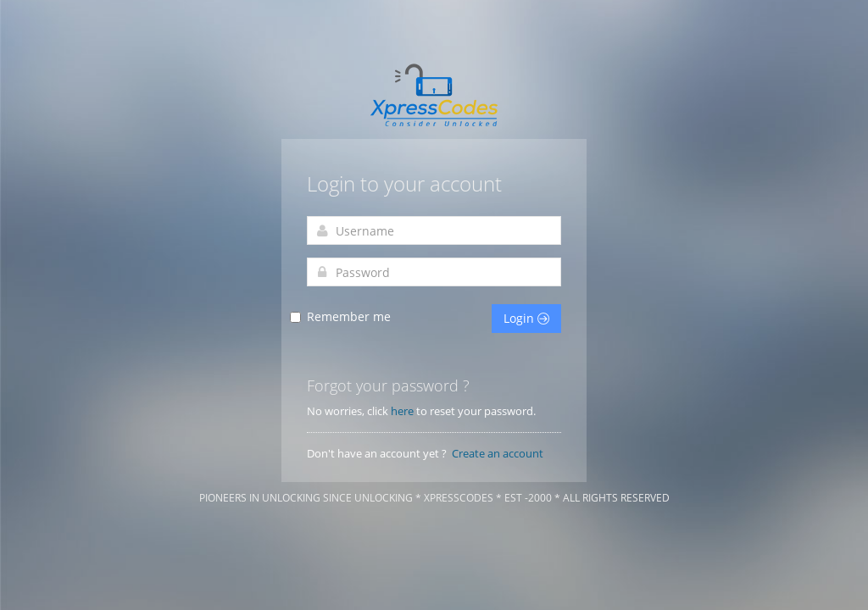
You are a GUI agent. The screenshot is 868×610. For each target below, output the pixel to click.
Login (526, 318)
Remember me (349, 317)
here (402, 411)
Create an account (498, 453)
